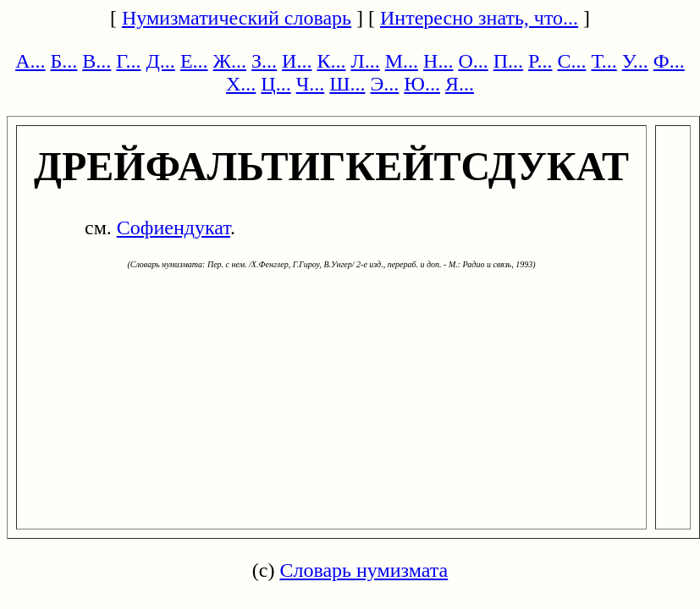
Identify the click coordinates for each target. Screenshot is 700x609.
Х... (241, 84)
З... (264, 61)
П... (508, 61)
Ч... (311, 84)
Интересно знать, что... (479, 18)
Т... (604, 61)
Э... (384, 84)
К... (331, 61)
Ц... (276, 84)
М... (402, 61)
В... (96, 61)
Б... (64, 61)
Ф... (669, 61)
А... (30, 61)
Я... (460, 84)
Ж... (230, 61)
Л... (365, 61)
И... (297, 61)
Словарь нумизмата (364, 570)
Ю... (422, 84)
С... (571, 61)
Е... (194, 61)
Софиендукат (174, 228)
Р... (540, 61)
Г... (128, 61)
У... (635, 61)
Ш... (347, 84)
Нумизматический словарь (237, 18)
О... (473, 61)
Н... (438, 61)
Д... (161, 61)
